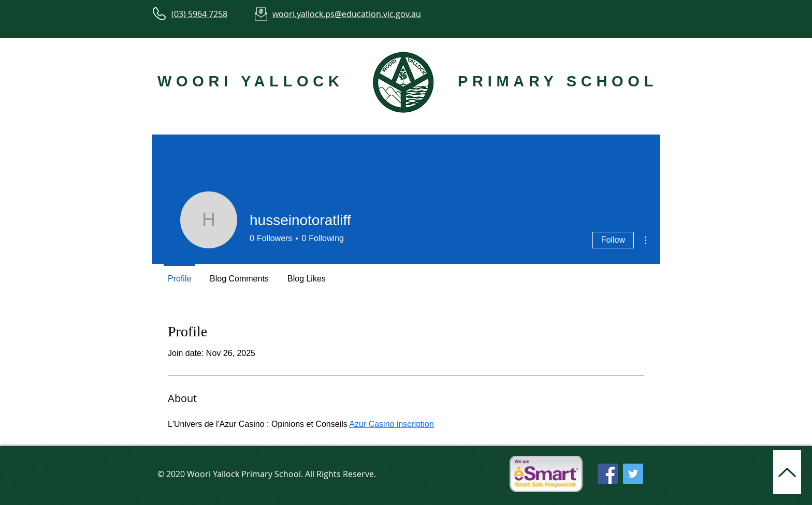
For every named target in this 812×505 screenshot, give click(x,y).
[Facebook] (608, 474)
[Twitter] (633, 474)
